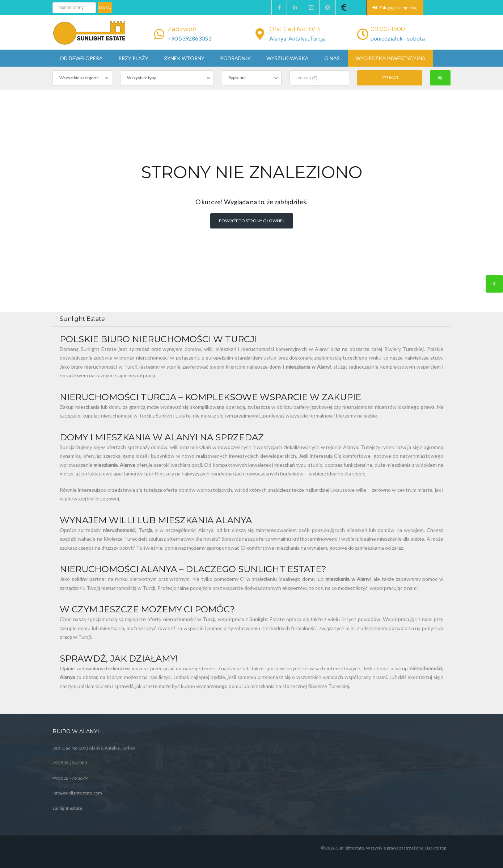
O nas (332, 58)
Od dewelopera (81, 58)
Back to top (436, 848)
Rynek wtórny (184, 58)
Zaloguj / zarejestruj (395, 7)
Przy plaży (133, 58)
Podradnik (235, 58)
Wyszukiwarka (288, 58)
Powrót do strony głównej (252, 221)
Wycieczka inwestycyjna (390, 58)
